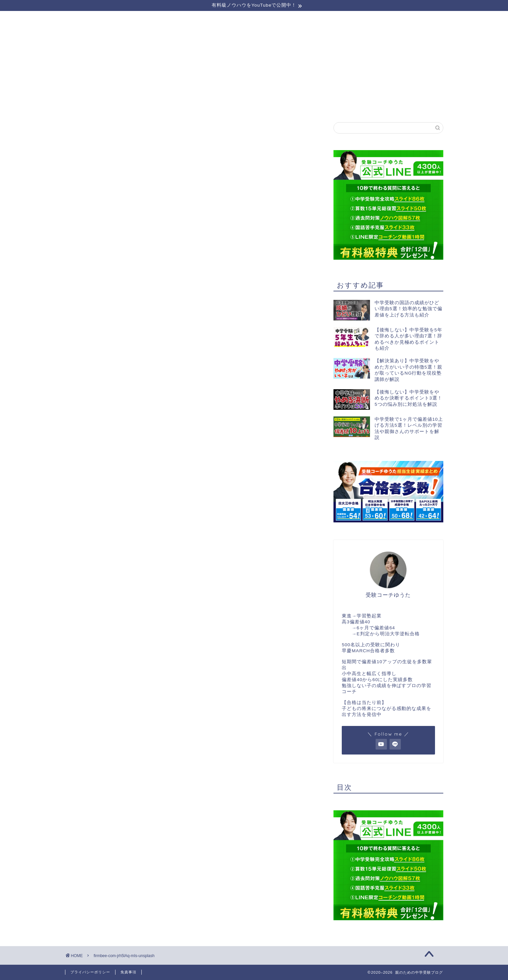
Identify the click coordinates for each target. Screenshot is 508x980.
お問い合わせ (405, 105)
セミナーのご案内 (103, 105)
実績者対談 (329, 105)
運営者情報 (179, 105)
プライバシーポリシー (90, 972)
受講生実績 (254, 105)
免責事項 (128, 972)
